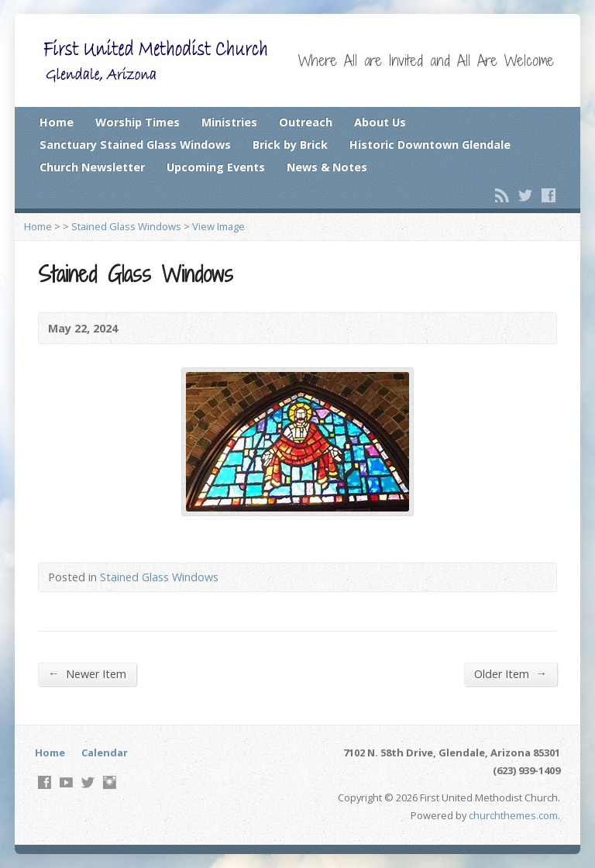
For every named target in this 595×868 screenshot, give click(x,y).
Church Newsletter (92, 167)
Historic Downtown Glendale (430, 145)
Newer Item (87, 673)
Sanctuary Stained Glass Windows (135, 145)
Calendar (105, 753)
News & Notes (327, 167)
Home (57, 122)
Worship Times (138, 122)
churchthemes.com (513, 815)
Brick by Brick (290, 145)
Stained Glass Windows (126, 226)
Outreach (306, 122)
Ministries (229, 122)
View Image (218, 226)
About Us (380, 122)
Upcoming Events (216, 167)
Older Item (510, 673)
